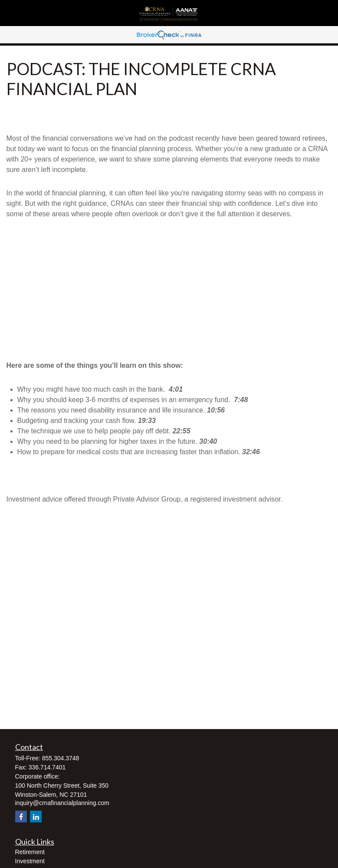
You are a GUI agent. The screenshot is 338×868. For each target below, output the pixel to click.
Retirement (30, 852)
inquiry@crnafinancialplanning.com (62, 803)
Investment (30, 861)
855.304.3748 (61, 758)
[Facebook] (21, 817)
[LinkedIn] (36, 817)
